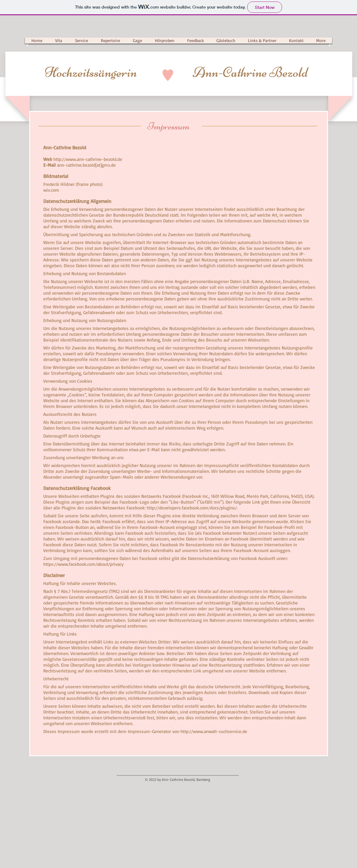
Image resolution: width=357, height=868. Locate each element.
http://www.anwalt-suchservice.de (214, 731)
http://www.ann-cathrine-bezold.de (88, 159)
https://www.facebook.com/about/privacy (83, 564)
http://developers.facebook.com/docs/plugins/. (192, 508)
